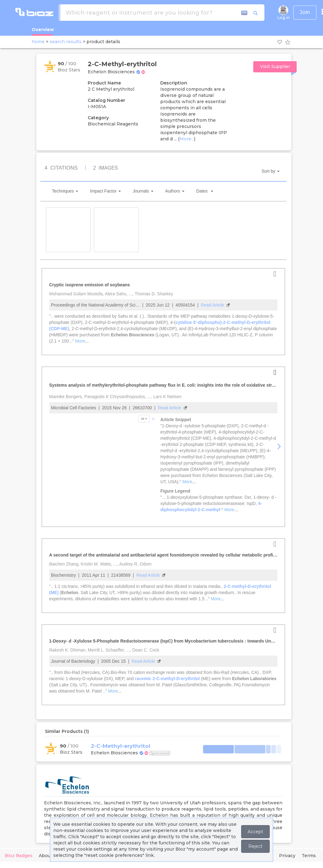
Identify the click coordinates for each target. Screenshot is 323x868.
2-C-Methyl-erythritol (121, 746)
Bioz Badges (19, 856)
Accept (255, 832)
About (46, 856)
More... (187, 139)
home (38, 42)
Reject (255, 846)
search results (66, 42)
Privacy (287, 856)
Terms (309, 856)
